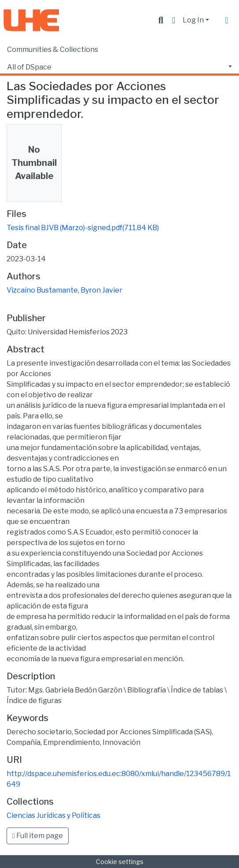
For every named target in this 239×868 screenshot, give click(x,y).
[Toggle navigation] (227, 20)
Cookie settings (120, 862)
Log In (193, 20)
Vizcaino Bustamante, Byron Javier (64, 290)
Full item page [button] (38, 836)
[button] (174, 20)
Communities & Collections (53, 49)
